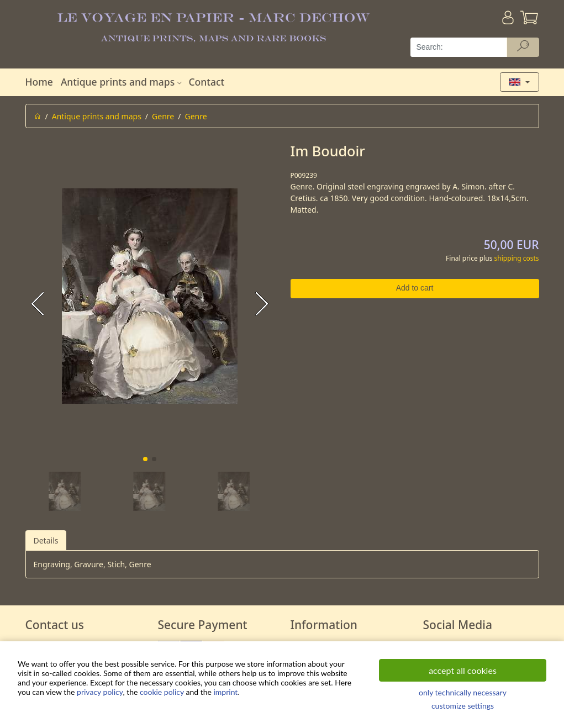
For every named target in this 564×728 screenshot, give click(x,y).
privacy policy (100, 692)
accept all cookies (463, 670)
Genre (163, 116)
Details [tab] (46, 540)
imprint (225, 692)
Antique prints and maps (123, 82)
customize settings (463, 706)
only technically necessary (463, 692)
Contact (206, 82)
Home (39, 82)
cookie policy (162, 692)
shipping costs (517, 258)
